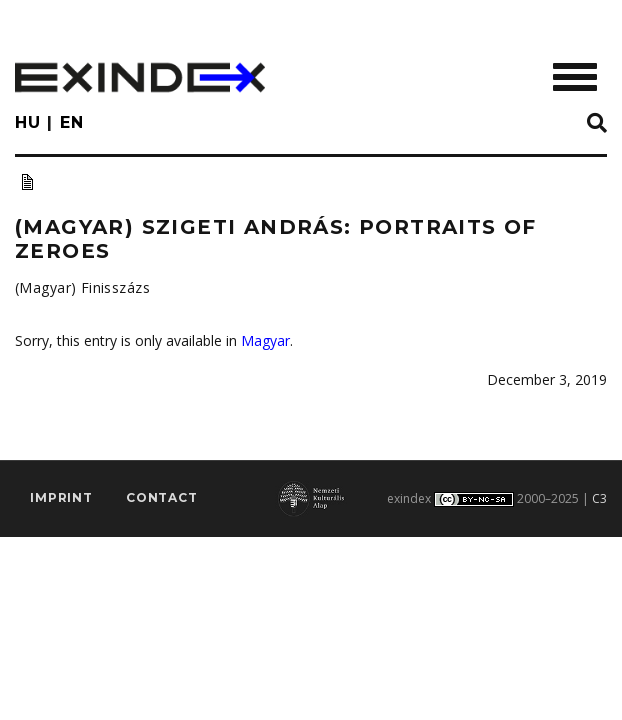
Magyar (265, 340)
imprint (61, 497)
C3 (599, 498)
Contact (162, 497)
